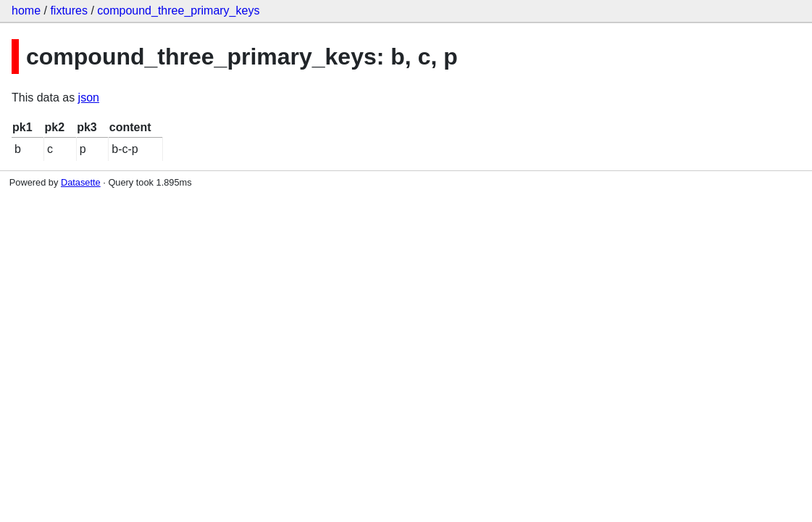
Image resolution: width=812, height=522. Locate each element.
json (89, 98)
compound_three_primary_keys (178, 11)
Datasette (81, 182)
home (26, 11)
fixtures (69, 11)
